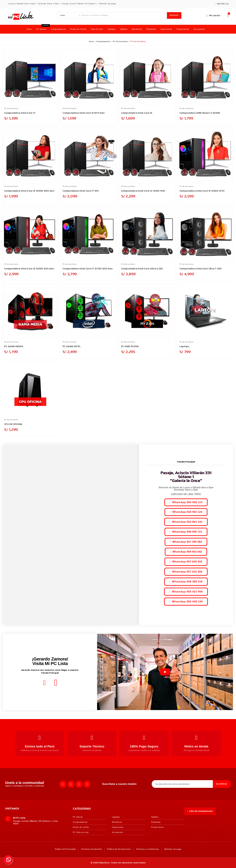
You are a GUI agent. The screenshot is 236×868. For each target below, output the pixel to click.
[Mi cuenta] (214, 16)
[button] (222, 4)
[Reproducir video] (165, 672)
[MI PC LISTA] (21, 15)
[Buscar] (124, 15)
